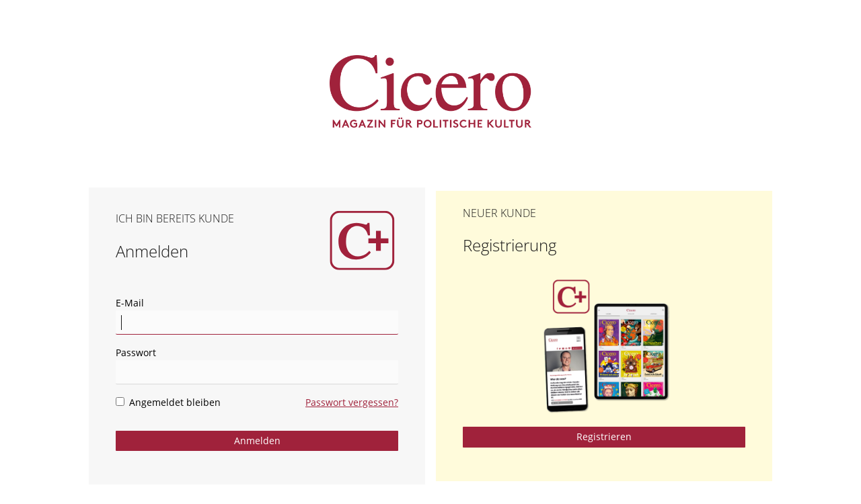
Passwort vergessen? (352, 402)
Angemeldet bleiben (168, 402)
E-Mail (130, 303)
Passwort (136, 352)
